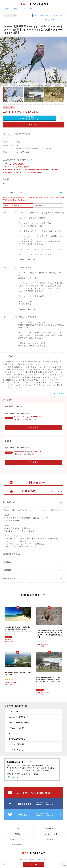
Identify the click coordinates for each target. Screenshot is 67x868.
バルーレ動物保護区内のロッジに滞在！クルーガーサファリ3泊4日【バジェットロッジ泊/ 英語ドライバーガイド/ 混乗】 (49, 680)
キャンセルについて (50, 834)
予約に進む (34, 125)
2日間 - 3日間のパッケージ (54, 20)
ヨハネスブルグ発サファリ (54, 15)
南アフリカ (17, 9)
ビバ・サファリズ (22, 152)
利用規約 (17, 834)
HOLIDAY (34, 4)
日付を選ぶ (33, 428)
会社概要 (50, 839)
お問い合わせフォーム (15, 777)
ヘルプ (17, 829)
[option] (33, 62)
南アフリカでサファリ (17, 739)
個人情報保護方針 (50, 829)
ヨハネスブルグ (28, 9)
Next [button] (65, 95)
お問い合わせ (36, 483)
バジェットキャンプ (16, 728)
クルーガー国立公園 (16, 744)
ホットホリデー (5, 9)
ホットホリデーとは (17, 839)
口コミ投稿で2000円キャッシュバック (29, 118)
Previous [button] (2, 95)
